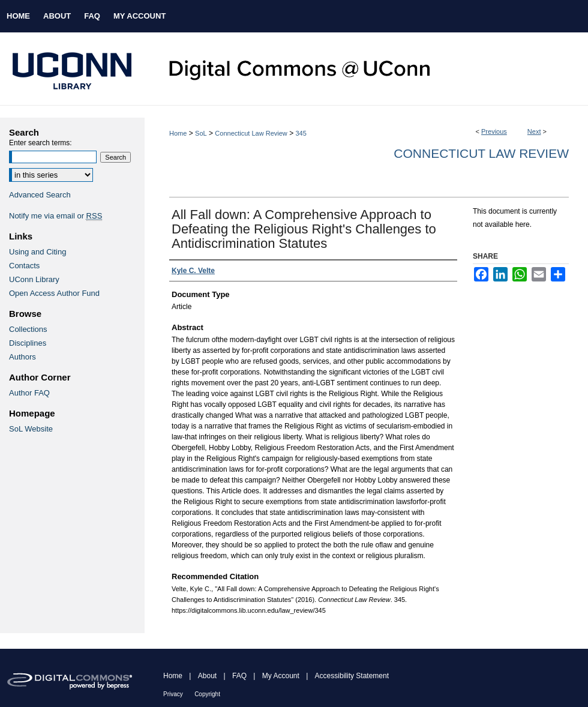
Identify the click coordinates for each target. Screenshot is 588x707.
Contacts (24, 266)
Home (178, 133)
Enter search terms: (40, 143)
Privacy (173, 694)
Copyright (207, 694)
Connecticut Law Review (251, 133)
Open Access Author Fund (54, 293)
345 (301, 133)
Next (534, 131)
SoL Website (31, 429)
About (207, 676)
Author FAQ (29, 393)
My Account (281, 676)
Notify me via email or (55, 216)
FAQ (239, 676)
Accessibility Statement (352, 676)
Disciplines (28, 343)
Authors (22, 357)
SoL (201, 133)
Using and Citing (37, 252)
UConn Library (34, 279)
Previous (494, 131)
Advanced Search (40, 195)
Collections (28, 329)
